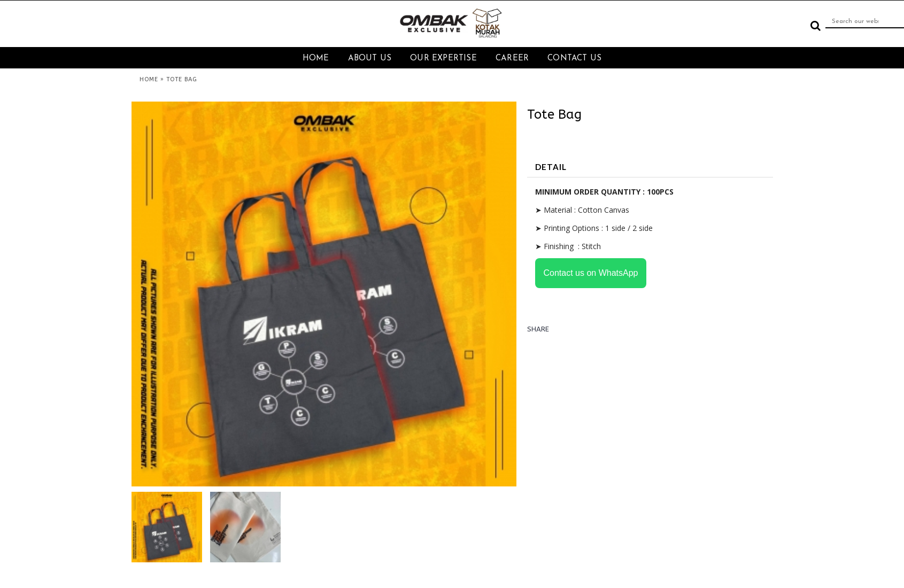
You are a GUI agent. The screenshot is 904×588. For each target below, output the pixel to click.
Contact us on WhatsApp (591, 273)
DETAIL (551, 167)
